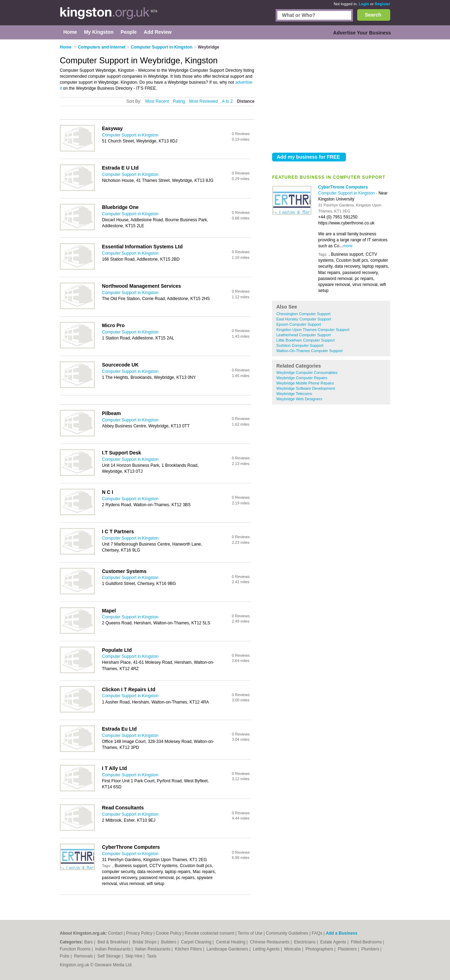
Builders (169, 942)
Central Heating (232, 942)
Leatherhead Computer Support (304, 335)
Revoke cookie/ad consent (209, 933)
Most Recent (157, 101)
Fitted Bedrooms (367, 942)
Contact (115, 933)
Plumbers (371, 949)
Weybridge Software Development (306, 388)
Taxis (152, 956)
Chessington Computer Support (303, 314)
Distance (246, 101)
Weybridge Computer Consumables (307, 373)
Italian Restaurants (153, 949)
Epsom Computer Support (299, 324)
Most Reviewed (204, 101)
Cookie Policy (169, 933)
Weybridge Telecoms (294, 394)
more (348, 246)
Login (364, 4)
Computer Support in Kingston (347, 193)
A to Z (227, 101)
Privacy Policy (139, 933)
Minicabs (293, 949)
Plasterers (348, 949)
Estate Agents (334, 942)
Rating (179, 101)
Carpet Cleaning (197, 942)
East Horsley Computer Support (304, 319)
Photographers (320, 949)
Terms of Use (250, 933)
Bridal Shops (145, 942)
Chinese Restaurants (270, 942)
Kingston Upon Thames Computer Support (313, 330)
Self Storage (110, 956)
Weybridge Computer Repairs (302, 378)
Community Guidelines (287, 933)
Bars (89, 942)
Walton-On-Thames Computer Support (310, 351)
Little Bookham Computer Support (306, 340)
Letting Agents (267, 949)
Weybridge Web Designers (299, 399)
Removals (84, 956)
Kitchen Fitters (189, 949)
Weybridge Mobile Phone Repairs (305, 383)
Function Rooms (76, 949)
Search (373, 15)
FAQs (317, 933)
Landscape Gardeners (228, 949)
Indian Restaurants (114, 949)
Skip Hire (134, 956)
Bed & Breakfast (113, 942)
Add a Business (342, 933)
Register (382, 4)
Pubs (65, 956)
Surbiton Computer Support (300, 345)
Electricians (305, 942)
